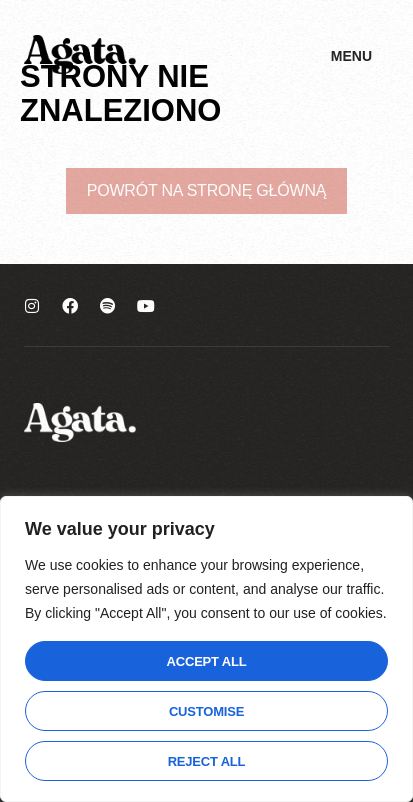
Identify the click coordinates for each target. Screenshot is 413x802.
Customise (206, 711)
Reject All (207, 761)
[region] (206, 649)
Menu (351, 56)
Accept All (207, 661)
